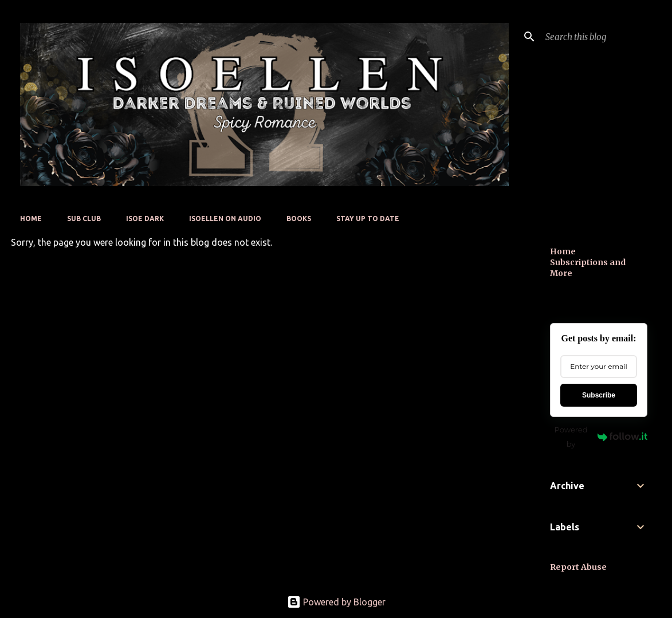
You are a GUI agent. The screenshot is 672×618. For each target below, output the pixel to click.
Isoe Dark (145, 219)
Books (299, 219)
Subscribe (599, 395)
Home (31, 219)
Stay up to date (368, 219)
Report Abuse (578, 567)
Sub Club (84, 219)
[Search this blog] (601, 37)
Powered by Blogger (336, 602)
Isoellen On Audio (225, 219)
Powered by (601, 437)
